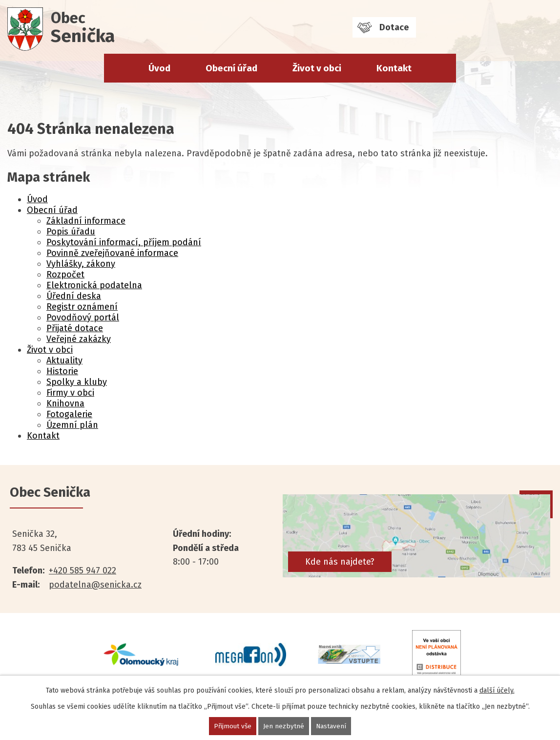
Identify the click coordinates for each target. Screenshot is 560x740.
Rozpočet (65, 275)
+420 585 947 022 (83, 571)
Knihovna (65, 403)
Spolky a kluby (77, 382)
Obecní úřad (231, 68)
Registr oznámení (82, 307)
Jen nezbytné (284, 726)
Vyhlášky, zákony (81, 264)
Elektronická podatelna (94, 285)
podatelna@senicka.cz (95, 585)
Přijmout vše (233, 726)
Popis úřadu (71, 232)
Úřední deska (74, 296)
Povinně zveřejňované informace (112, 253)
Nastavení (332, 726)
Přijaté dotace (75, 328)
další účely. (497, 690)
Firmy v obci (70, 393)
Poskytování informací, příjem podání (124, 242)
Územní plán (72, 425)
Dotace (394, 27)
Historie (62, 371)
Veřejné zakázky (79, 339)
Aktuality (64, 360)
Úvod (159, 68)
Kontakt (394, 68)
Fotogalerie (69, 414)
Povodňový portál (83, 317)
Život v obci (317, 68)
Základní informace (86, 221)
